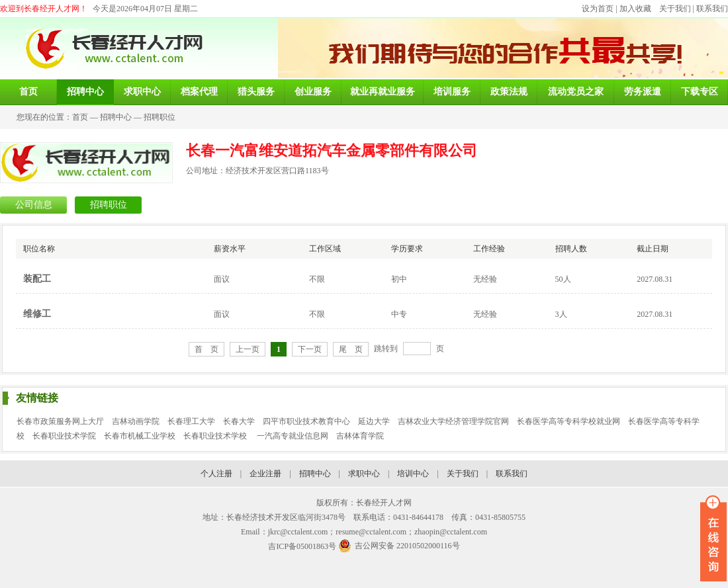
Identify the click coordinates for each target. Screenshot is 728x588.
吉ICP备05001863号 (302, 546)
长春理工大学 (191, 421)
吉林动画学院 (136, 421)
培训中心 (413, 474)
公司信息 (34, 205)
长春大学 (239, 421)
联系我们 (712, 9)
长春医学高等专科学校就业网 (569, 421)
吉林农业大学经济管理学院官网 (453, 421)
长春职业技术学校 (216, 436)
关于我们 (675, 9)
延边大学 (374, 421)
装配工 (37, 279)
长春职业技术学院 (64, 436)
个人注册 (216, 474)
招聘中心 (116, 117)
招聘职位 (159, 117)
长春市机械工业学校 (140, 436)
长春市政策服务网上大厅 (60, 421)
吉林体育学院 (360, 436)
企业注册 (265, 474)
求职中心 (364, 474)
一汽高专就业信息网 (293, 436)
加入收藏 (635, 9)
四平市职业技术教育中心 (306, 421)
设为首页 (598, 9)
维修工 (37, 314)
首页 (80, 117)
